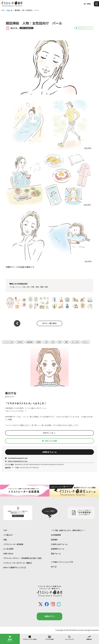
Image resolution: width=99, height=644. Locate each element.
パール (18, 287)
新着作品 (89, 638)
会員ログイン (49, 616)
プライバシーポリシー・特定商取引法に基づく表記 (22, 558)
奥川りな (14, 28)
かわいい (85, 342)
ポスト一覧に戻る (49, 323)
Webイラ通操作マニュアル (15, 567)
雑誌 (47, 287)
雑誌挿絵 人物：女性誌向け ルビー (37, 303)
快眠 (33, 287)
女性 (28, 287)
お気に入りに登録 (49, 441)
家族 (66, 342)
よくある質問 (8, 549)
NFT (54, 567)
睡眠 (42, 287)
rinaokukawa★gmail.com (16, 458)
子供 (60, 342)
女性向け (20, 342)
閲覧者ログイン (10, 638)
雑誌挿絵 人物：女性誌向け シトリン (16, 303)
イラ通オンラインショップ (62, 562)
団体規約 (54, 540)
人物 (23, 287)
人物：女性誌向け (26, 28)
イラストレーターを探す (30, 638)
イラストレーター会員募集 (13, 544)
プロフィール (49, 433)
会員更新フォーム (58, 549)
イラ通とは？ (8, 535)
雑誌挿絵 (30, 342)
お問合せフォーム (49, 452)
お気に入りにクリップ (84, 28)
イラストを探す (49, 638)
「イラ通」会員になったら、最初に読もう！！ (68, 530)
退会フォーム (56, 554)
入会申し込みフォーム (59, 544)
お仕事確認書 (56, 535)
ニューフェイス (69, 638)
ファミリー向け (8, 342)
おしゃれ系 (75, 342)
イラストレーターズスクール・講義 (18, 563)
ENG (89, 4)
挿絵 (37, 287)
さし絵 (12, 287)
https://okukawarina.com (16, 461)
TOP (5, 530)
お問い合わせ (8, 554)
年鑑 (5, 540)
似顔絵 (39, 342)
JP (85, 4)
